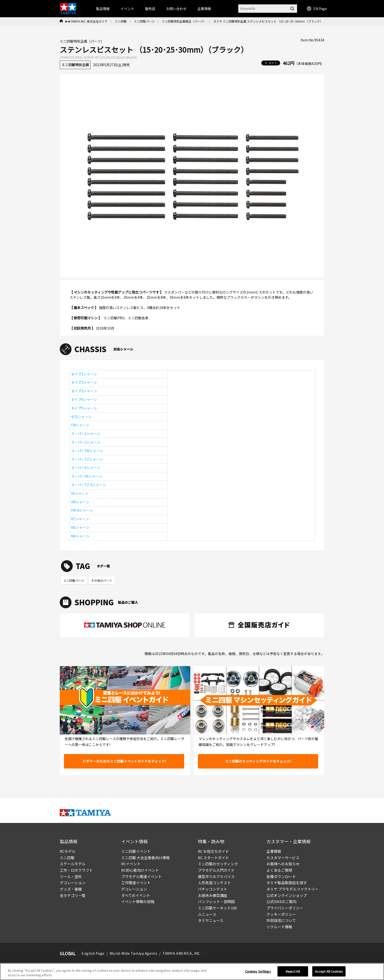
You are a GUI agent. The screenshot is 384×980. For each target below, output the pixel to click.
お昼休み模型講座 (213, 895)
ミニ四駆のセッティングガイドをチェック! (258, 761)
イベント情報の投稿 (138, 901)
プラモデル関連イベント (141, 876)
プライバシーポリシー (285, 908)
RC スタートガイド (213, 858)
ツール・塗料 (71, 876)
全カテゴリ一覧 (73, 895)
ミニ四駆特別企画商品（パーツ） (184, 21)
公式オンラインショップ (287, 895)
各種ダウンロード (281, 876)
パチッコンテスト (213, 889)
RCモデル (68, 851)
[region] (192, 972)
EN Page (317, 9)
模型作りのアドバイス (216, 876)
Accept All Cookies (329, 971)
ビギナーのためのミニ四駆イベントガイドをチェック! (124, 761)
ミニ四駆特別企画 (75, 65)
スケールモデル (73, 864)
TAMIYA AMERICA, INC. (182, 953)
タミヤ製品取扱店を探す (287, 883)
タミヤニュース (211, 920)
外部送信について (281, 920)
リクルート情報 (279, 927)
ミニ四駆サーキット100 (217, 908)
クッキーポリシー (281, 914)
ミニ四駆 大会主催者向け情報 (145, 858)
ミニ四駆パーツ (144, 21)
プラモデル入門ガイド (216, 870)
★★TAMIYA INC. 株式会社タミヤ (86, 21)
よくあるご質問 (279, 870)
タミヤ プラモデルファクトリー (293, 889)
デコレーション (73, 883)
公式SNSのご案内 (281, 901)
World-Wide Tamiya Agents (133, 953)
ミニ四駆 (121, 21)
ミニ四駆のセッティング (218, 864)
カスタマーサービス (283, 858)
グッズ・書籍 (71, 889)
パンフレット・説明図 (216, 901)
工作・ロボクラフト (76, 870)
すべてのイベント (136, 895)
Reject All (293, 971)
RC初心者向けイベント (140, 870)
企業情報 (274, 851)
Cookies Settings (258, 971)
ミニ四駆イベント (136, 851)
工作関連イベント (136, 883)
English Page (93, 953)
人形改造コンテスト (214, 883)
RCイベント (131, 864)
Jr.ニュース (207, 914)
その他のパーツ (102, 580)
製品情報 (103, 9)
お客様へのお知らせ (283, 864)
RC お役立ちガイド (213, 851)
